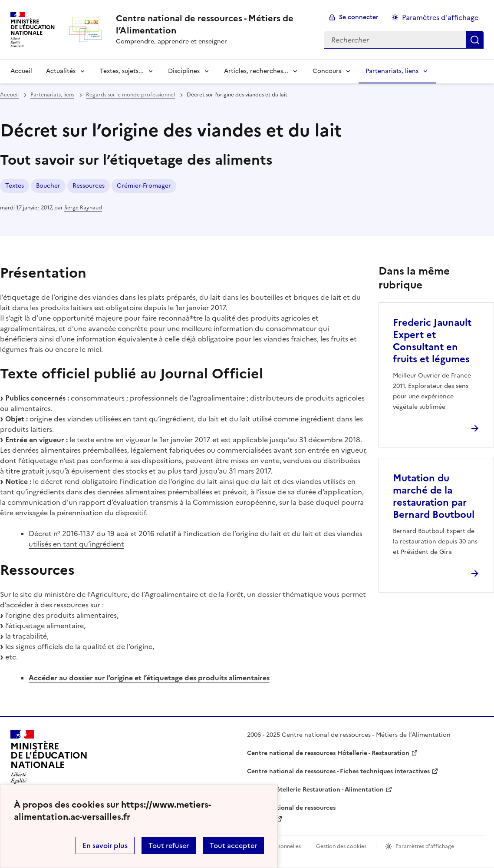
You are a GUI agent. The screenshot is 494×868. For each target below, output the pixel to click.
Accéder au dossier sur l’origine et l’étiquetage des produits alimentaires (149, 678)
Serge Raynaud (83, 208)
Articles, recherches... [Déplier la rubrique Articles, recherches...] (256, 71)
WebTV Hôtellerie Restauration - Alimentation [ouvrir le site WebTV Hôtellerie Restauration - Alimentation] (315, 790)
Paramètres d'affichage (425, 846)
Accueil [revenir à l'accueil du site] (21, 71)
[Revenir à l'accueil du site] (49, 759)
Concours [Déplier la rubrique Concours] (327, 71)
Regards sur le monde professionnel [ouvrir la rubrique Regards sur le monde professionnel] (130, 95)
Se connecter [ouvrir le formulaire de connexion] (359, 17)
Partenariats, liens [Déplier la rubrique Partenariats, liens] (392, 71)
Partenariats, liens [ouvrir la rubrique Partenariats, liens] (52, 95)
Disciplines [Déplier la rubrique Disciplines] (184, 71)
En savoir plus (105, 845)
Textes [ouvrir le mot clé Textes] (15, 186)
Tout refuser (169, 845)
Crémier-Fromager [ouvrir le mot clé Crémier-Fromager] (144, 186)
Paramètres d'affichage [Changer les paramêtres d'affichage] (440, 17)
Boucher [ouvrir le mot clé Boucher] (48, 186)
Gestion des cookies (341, 846)
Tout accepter (233, 845)
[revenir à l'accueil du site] (213, 24)
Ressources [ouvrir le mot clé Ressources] (89, 186)
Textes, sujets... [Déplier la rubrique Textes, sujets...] (122, 71)
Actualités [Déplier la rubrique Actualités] (61, 71)
